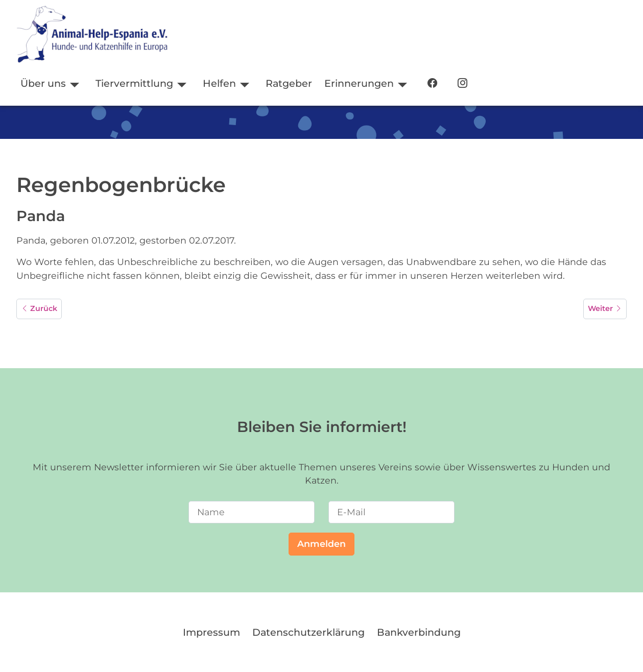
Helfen (219, 83)
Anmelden (321, 544)
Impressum (211, 632)
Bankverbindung (419, 632)
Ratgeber (289, 83)
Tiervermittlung (134, 83)
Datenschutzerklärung (308, 632)
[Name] (252, 512)
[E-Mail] (391, 512)
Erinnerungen (359, 83)
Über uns (43, 83)
